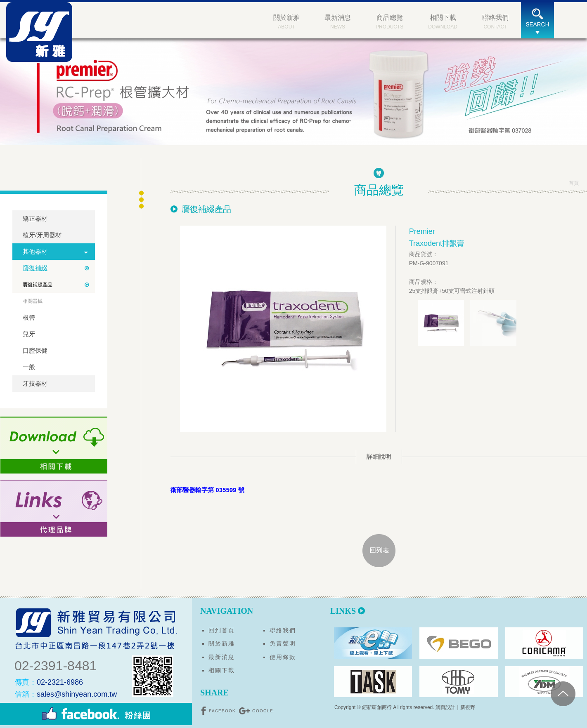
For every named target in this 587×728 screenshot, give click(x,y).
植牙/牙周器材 (42, 235)
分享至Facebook (219, 711)
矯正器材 (35, 218)
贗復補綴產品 (38, 285)
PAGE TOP (563, 694)
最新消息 (222, 657)
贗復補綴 (35, 268)
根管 (29, 317)
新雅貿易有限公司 (39, 32)
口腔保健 (35, 350)
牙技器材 (35, 383)
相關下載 (222, 670)
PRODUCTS (389, 21)
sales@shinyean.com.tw (66, 694)
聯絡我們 (283, 630)
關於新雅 (222, 643)
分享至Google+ (256, 711)
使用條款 (283, 657)
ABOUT (286, 21)
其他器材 (35, 251)
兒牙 (29, 334)
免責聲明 (283, 643)
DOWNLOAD (443, 21)
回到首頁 (222, 630)
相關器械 (33, 301)
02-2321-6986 (49, 682)
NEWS (338, 21)
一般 (29, 367)
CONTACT (495, 21)
